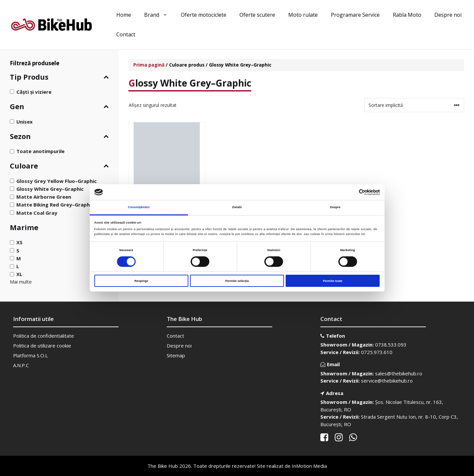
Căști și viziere (34, 92)
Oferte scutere (257, 15)
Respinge (141, 281)
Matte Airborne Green (44, 197)
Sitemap (176, 355)
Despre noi (448, 15)
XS (19, 242)
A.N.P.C (21, 365)
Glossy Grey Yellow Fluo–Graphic (57, 181)
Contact (126, 34)
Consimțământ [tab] (139, 207)
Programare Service (355, 15)
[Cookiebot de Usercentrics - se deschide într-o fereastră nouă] (351, 192)
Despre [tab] (335, 207)
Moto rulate (303, 15)
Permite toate (333, 281)
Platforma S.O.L (30, 355)
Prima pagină (149, 65)
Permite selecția (237, 281)
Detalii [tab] (237, 207)
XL (19, 274)
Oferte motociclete (204, 15)
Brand (159, 15)
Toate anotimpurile (40, 151)
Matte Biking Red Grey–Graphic (55, 205)
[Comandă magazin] (414, 105)
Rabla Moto (407, 15)
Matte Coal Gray (37, 212)
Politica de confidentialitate (44, 336)
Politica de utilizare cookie (42, 346)
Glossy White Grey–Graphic (50, 189)
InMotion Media (309, 466)
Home (124, 15)
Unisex (25, 121)
